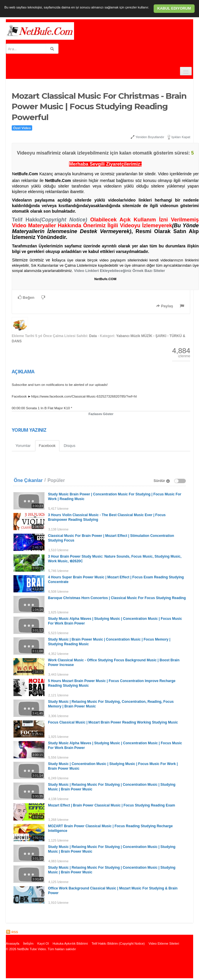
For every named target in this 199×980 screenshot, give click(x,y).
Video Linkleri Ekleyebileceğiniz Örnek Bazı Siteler (120, 271)
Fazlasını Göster (101, 414)
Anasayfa (13, 943)
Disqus (70, 446)
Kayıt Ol (43, 943)
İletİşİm (28, 943)
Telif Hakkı (50, 220)
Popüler (56, 480)
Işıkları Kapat (181, 137)
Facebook (47, 446)
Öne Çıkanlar (28, 480)
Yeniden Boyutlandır (147, 137)
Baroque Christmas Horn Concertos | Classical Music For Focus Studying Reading (117, 598)
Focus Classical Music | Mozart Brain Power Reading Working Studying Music (113, 722)
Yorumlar (23, 446)
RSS (12, 932)
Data (93, 336)
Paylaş (165, 306)
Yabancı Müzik (128, 336)
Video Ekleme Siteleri (164, 943)
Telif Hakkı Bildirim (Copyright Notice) (118, 943)
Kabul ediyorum (174, 8)
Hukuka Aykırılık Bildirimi (70, 943)
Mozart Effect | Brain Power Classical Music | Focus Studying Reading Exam (111, 805)
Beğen (26, 297)
